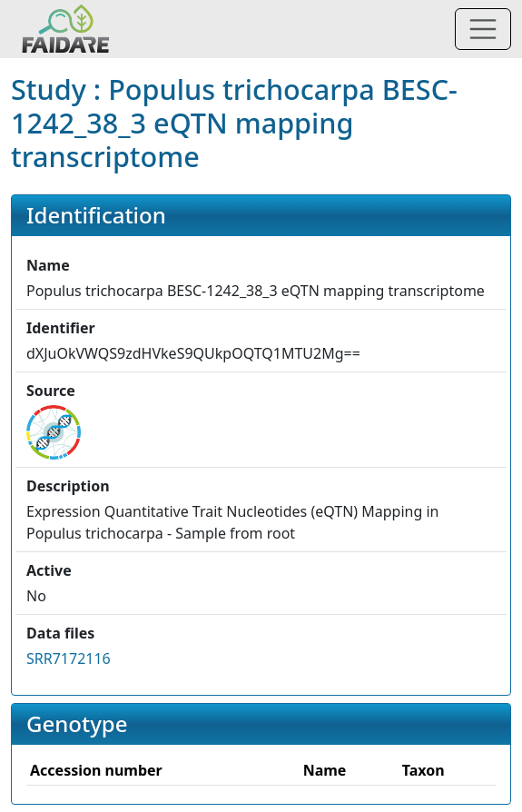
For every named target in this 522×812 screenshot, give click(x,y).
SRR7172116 (69, 659)
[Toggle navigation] (483, 29)
